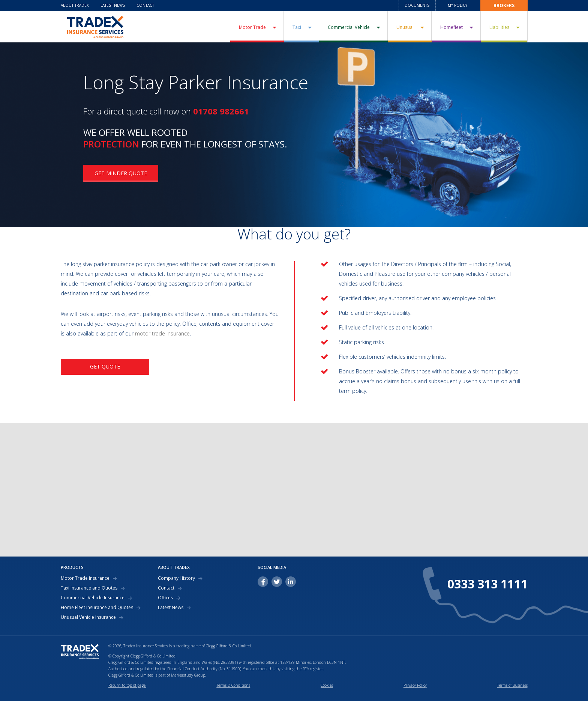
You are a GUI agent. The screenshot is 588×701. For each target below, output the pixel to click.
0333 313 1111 (487, 584)
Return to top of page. (127, 685)
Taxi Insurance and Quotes (89, 588)
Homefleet (451, 27)
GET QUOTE (105, 366)
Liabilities (499, 27)
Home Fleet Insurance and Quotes (97, 608)
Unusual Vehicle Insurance (88, 617)
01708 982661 (221, 111)
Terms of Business (512, 685)
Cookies (327, 685)
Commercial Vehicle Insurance (93, 598)
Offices (165, 598)
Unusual (405, 27)
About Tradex (75, 5)
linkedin (291, 582)
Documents (417, 5)
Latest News (113, 5)
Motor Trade (252, 27)
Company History (176, 578)
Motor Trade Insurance (85, 578)
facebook (263, 582)
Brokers (504, 5)
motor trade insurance (162, 333)
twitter (277, 582)
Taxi (297, 27)
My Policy (457, 5)
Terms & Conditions (233, 685)
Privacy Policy (415, 685)
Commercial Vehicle (349, 27)
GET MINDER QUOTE (121, 173)
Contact (145, 5)
